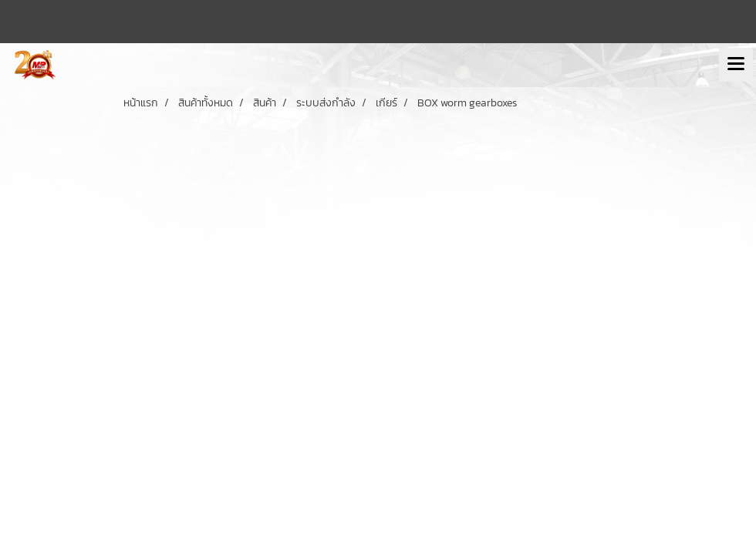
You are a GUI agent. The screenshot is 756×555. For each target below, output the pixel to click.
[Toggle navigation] (736, 65)
